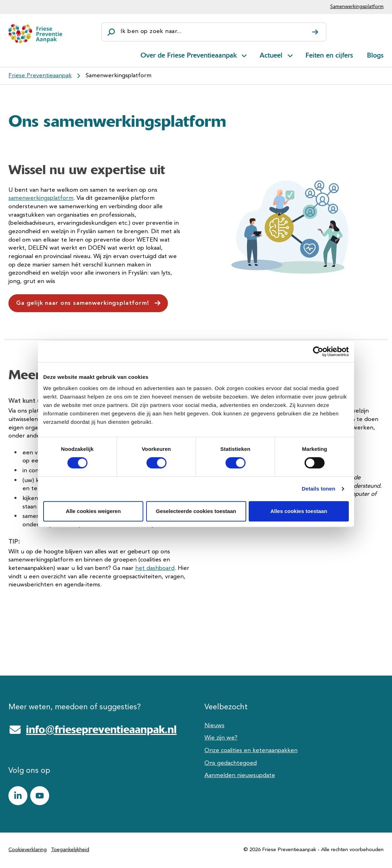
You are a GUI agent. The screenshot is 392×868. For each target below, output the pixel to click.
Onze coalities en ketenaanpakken (251, 751)
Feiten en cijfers (329, 55)
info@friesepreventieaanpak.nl (101, 729)
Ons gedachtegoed (231, 763)
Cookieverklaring (28, 850)
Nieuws (214, 726)
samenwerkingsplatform (41, 198)
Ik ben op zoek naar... (151, 31)
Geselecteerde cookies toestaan (196, 511)
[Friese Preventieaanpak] (35, 34)
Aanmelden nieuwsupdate (240, 775)
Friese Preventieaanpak (40, 76)
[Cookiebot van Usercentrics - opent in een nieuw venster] (318, 351)
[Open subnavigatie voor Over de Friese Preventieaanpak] (244, 54)
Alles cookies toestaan (299, 511)
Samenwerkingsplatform (357, 7)
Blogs (375, 55)
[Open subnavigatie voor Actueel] (290, 54)
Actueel (271, 55)
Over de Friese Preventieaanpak (189, 55)
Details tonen (318, 489)
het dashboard (155, 568)
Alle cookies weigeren (93, 511)
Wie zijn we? (221, 738)
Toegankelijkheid (70, 850)
